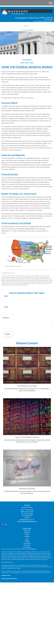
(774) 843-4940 (27, 30)
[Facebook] (28, 26)
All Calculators (27, 547)
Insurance (27, 536)
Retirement (27, 531)
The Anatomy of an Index (27, 386)
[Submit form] (7, 334)
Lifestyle (27, 542)
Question (6, 318)
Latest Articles (27, 544)
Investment (27, 533)
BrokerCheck (33, 549)
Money (27, 540)
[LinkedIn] (25, 26)
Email (6, 307)
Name (6, 296)
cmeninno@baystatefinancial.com (43, 21)
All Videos (27, 545)
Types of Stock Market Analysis (27, 437)
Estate (27, 534)
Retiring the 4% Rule (27, 489)
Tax (27, 538)
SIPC (18, 573)
